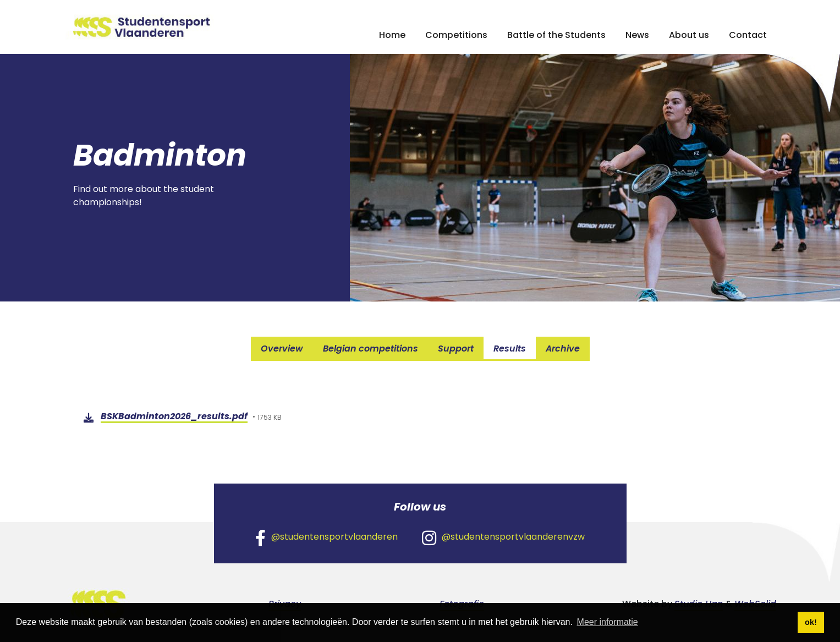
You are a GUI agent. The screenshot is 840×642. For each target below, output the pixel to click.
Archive (563, 349)
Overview (282, 349)
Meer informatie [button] (608, 622)
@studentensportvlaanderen (326, 537)
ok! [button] (811, 622)
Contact (748, 35)
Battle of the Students (556, 35)
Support (456, 349)
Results (510, 349)
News (637, 35)
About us (689, 35)
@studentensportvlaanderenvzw (503, 537)
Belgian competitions (370, 349)
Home (392, 35)
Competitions (456, 35)
